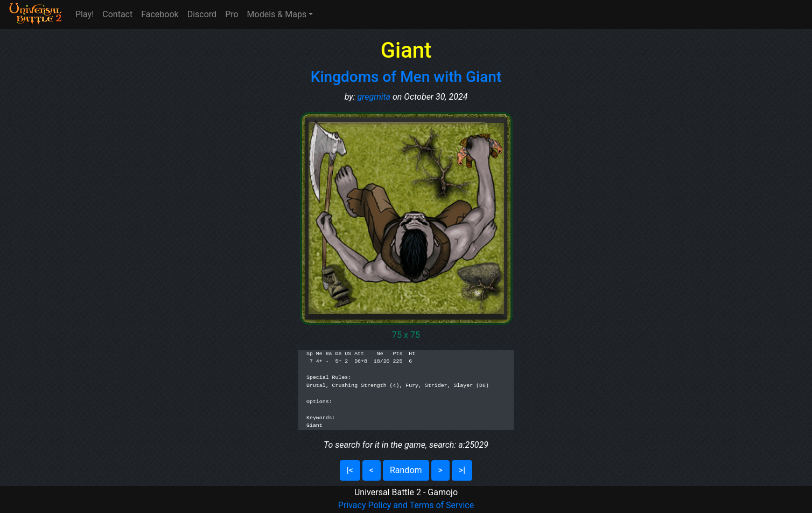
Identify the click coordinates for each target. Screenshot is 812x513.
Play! (85, 14)
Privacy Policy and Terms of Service (406, 505)
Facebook (160, 14)
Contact (117, 14)
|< (350, 470)
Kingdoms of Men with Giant (406, 77)
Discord (202, 14)
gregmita (374, 97)
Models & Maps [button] (277, 14)
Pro (232, 14)
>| (462, 470)
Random (406, 470)
